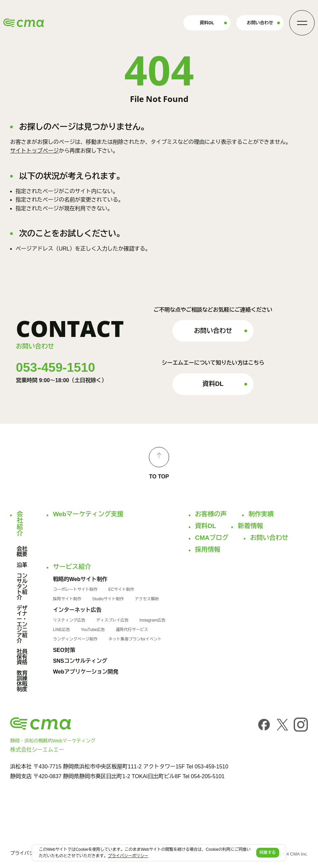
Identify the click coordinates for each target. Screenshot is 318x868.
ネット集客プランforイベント (135, 639)
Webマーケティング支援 (88, 514)
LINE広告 (62, 630)
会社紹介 (19, 524)
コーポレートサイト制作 (75, 589)
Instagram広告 (152, 620)
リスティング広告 (69, 620)
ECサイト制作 (121, 589)
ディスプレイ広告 (112, 620)
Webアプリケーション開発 (86, 672)
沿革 (22, 565)
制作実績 (261, 514)
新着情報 (250, 526)
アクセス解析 (147, 599)
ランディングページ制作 (75, 639)
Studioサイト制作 (108, 599)
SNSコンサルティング (80, 661)
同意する (268, 852)
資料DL (207, 23)
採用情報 (208, 550)
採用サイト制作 (67, 599)
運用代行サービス (132, 630)
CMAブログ (212, 538)
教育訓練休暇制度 (22, 681)
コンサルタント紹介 (22, 587)
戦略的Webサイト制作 (80, 579)
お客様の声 (211, 514)
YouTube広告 (93, 630)
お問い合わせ (260, 23)
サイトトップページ (34, 151)
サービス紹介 (72, 567)
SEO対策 (64, 650)
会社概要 (22, 552)
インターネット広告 (77, 610)
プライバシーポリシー (128, 856)
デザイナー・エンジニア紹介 (22, 625)
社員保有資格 (22, 657)
